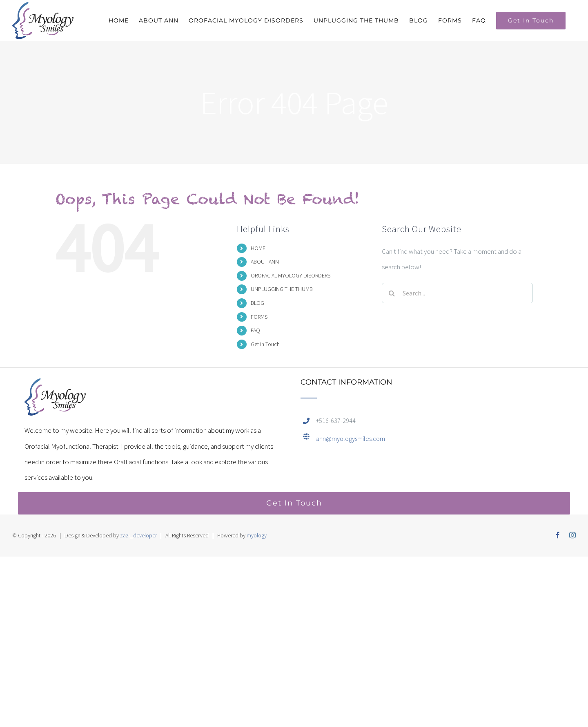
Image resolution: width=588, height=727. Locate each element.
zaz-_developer (138, 535)
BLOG (257, 303)
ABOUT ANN (265, 262)
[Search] (392, 293)
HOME (258, 248)
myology (257, 535)
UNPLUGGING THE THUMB (282, 289)
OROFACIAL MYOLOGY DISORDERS (291, 275)
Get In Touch (265, 344)
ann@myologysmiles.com (351, 438)
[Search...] (457, 293)
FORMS (259, 317)
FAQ (255, 330)
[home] (55, 386)
